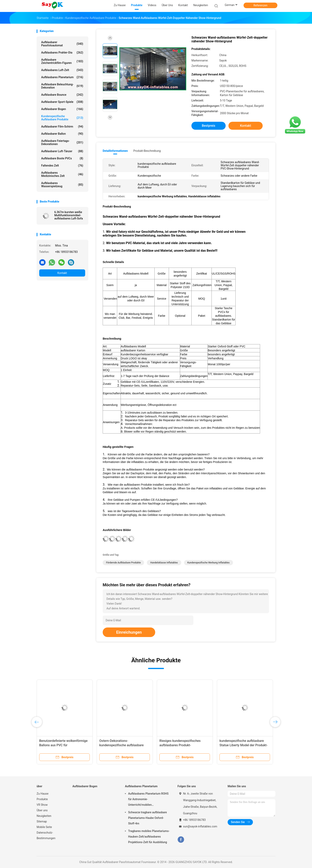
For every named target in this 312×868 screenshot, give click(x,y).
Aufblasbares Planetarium (62, 77)
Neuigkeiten (44, 816)
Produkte (42, 799)
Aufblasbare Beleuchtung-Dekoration (62, 86)
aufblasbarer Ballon (62, 134)
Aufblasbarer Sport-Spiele (62, 102)
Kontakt (62, 273)
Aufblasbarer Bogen (62, 109)
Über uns (42, 810)
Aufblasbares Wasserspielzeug (62, 185)
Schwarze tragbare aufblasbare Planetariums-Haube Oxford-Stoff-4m (148, 818)
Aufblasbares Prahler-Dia (62, 53)
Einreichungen (129, 632)
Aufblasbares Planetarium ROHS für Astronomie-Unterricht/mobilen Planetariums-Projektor (148, 800)
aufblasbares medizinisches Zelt (62, 174)
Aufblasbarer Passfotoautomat (62, 44)
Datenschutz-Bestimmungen (46, 835)
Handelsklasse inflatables (164, 563)
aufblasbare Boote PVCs (62, 158)
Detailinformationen (115, 151)
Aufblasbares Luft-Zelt (62, 70)
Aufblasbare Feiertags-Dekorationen (62, 142)
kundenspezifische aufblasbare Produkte (62, 118)
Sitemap (42, 821)
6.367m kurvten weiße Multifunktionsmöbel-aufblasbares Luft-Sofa (69, 215)
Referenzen (260, 5)
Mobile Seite (44, 827)
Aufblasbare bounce (62, 95)
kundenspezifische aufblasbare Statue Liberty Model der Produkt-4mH (244, 745)
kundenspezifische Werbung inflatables (209, 563)
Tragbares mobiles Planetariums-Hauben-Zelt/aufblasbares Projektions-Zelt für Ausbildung (149, 837)
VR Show (42, 805)
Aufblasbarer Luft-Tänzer (62, 151)
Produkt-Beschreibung (147, 151)
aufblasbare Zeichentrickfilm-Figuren (62, 61)
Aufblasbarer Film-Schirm (62, 127)
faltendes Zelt (62, 166)
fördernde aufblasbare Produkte (123, 563)
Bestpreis (209, 126)
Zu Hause (42, 794)
